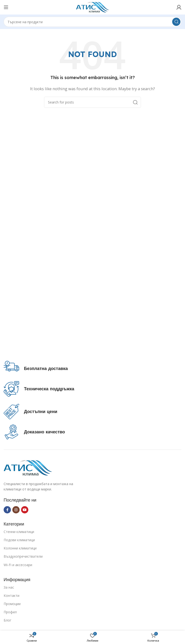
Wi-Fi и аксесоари (18, 565)
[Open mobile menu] (6, 7)
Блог (8, 620)
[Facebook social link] (7, 510)
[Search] (92, 22)
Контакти (12, 596)
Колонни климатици (20, 548)
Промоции (12, 604)
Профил (10, 612)
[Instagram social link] (16, 510)
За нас (9, 587)
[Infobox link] (36, 369)
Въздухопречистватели (23, 556)
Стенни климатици (19, 532)
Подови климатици (19, 540)
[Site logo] (93, 7)
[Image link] (28, 467)
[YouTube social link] (25, 510)
